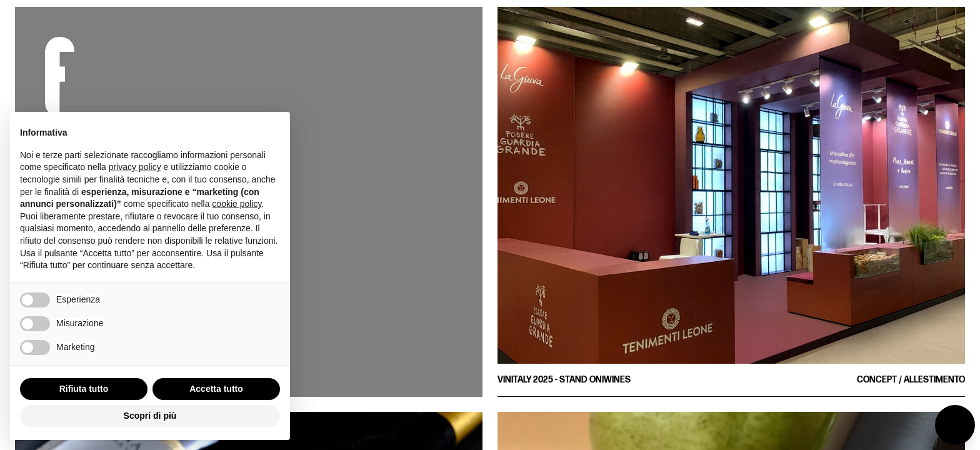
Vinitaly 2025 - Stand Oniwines (564, 380)
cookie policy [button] (237, 204)
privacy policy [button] (135, 167)
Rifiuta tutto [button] (84, 389)
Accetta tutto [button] (216, 389)
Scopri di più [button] (150, 416)
